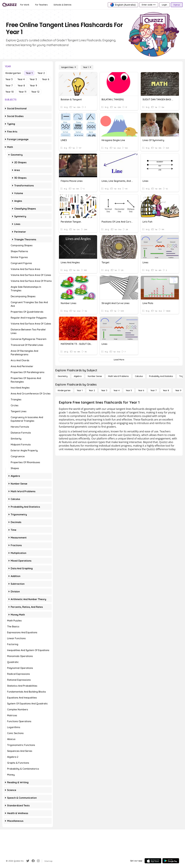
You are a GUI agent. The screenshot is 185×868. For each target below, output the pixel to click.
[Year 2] (92, 390)
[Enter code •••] (149, 5)
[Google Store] (171, 861)
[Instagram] (38, 861)
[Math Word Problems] (118, 376)
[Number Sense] (95, 376)
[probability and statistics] (161, 376)
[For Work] (25, 5)
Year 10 (10, 92)
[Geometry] (63, 376)
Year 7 (9, 85)
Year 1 (29, 73)
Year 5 (33, 79)
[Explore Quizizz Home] (10, 5)
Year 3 (9, 79)
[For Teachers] (41, 5)
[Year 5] (129, 390)
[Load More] (119, 360)
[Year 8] (166, 390)
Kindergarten (13, 73)
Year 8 (21, 85)
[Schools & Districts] (62, 5)
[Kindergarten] (64, 390)
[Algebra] (78, 376)
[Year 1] (87, 67)
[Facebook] (33, 861)
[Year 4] (116, 390)
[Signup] (177, 5)
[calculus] (139, 376)
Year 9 (33, 85)
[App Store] (153, 861)
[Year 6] (141, 390)
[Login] (164, 5)
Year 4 (21, 79)
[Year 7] (153, 390)
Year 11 (22, 92)
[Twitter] (28, 861)
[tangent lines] (69, 67)
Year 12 (35, 92)
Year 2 (41, 73)
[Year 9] (178, 390)
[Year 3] (104, 390)
